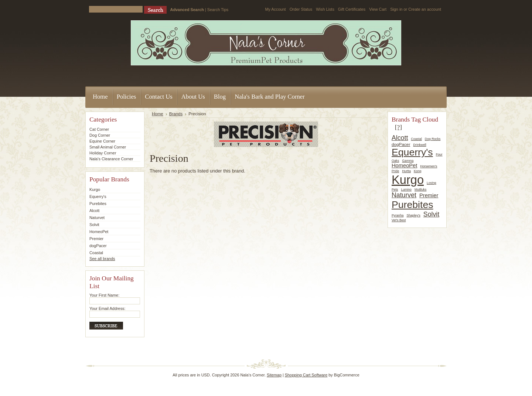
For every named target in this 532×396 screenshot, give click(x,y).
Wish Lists (325, 9)
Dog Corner (100, 135)
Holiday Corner (103, 153)
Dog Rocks (433, 139)
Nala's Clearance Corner (111, 159)
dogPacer (98, 246)
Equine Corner (102, 141)
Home (158, 114)
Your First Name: (104, 295)
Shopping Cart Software (306, 375)
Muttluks (420, 190)
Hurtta (406, 171)
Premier (96, 239)
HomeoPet (99, 232)
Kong (417, 171)
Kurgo (95, 190)
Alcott (94, 211)
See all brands (102, 259)
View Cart (378, 9)
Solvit (94, 225)
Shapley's (413, 215)
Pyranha (398, 215)
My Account (275, 9)
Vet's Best (399, 220)
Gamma (408, 161)
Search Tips (218, 10)
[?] (398, 127)
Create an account (425, 9)
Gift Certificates (352, 9)
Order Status (301, 9)
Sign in (396, 9)
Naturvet (97, 218)
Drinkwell (420, 145)
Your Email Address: (108, 308)
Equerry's (98, 197)
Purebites (98, 204)
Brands (176, 114)
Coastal (96, 253)
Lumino (406, 190)
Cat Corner (99, 129)
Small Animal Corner (108, 147)
